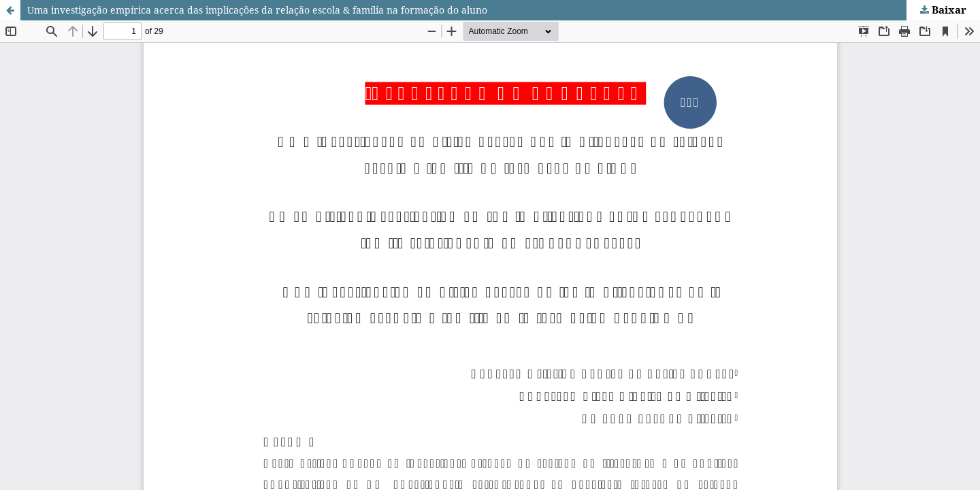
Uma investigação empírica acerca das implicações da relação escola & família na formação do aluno (257, 10)
